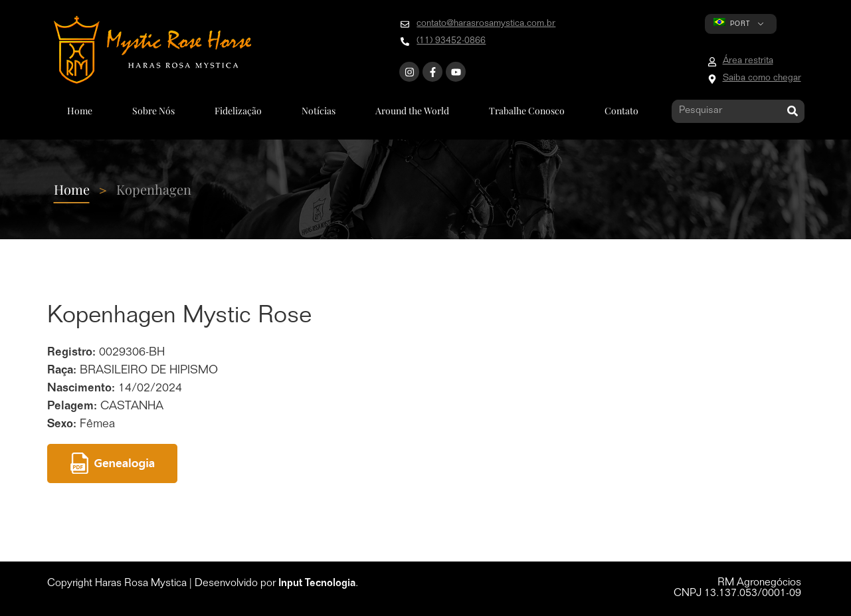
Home (80, 111)
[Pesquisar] (793, 111)
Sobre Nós (153, 111)
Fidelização (238, 111)
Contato (621, 111)
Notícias (319, 111)
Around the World (412, 111)
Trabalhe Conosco (527, 111)
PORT (732, 23)
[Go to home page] (152, 50)
